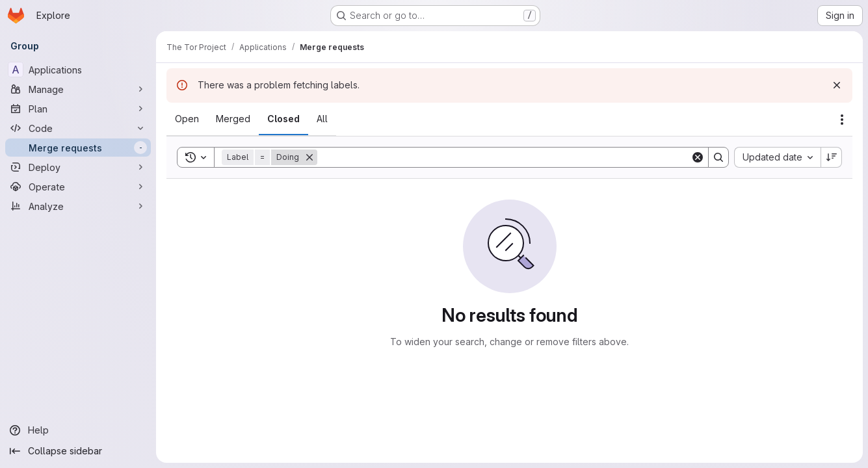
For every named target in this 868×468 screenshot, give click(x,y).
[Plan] (78, 109)
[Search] (504, 157)
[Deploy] (78, 167)
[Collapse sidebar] (78, 451)
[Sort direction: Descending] (832, 157)
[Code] (78, 128)
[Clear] (698, 157)
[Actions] (842, 120)
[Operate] (78, 187)
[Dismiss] (837, 85)
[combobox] (777, 157)
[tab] (187, 119)
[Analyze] (78, 206)
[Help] (78, 430)
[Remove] (309, 157)
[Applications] (78, 70)
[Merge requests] (78, 148)
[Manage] (78, 89)
